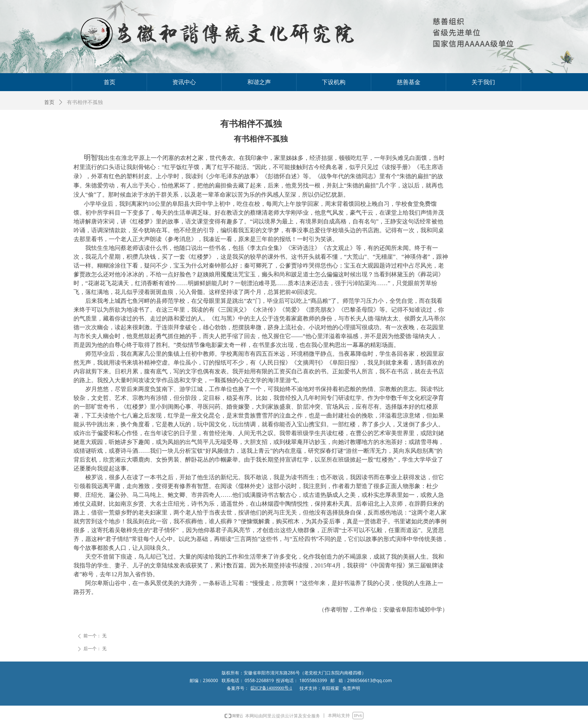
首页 (49, 102)
